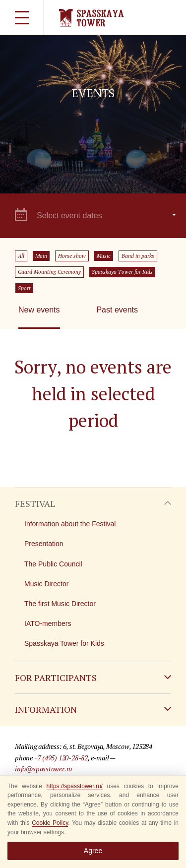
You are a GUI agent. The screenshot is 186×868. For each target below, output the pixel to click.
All (21, 256)
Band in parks (138, 256)
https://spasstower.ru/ (75, 786)
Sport (24, 288)
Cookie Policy (50, 823)
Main (41, 256)
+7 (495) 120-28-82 (61, 758)
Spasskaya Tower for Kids (122, 272)
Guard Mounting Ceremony (49, 272)
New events (39, 310)
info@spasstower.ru (44, 769)
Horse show (72, 256)
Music (104, 256)
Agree (93, 851)
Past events (117, 310)
